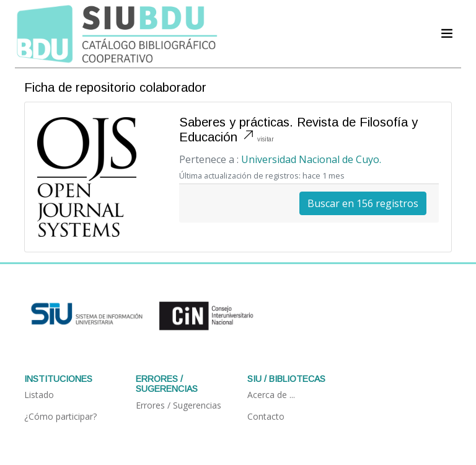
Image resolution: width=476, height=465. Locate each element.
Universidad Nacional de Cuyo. (311, 159)
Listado (39, 395)
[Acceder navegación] (447, 33)
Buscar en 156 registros (363, 203)
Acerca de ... (271, 395)
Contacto (266, 416)
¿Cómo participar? (60, 416)
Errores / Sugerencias (178, 405)
